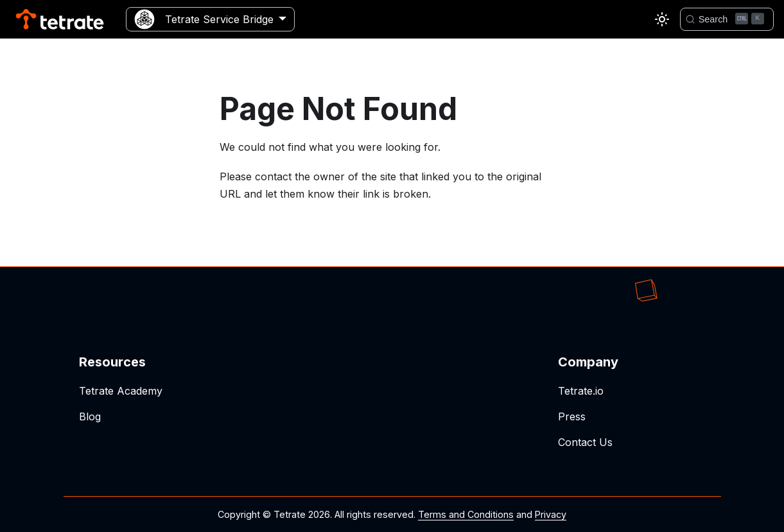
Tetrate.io (581, 391)
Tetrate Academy (121, 391)
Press (572, 416)
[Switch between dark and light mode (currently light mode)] (662, 19)
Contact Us (585, 442)
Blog (90, 416)
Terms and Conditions (466, 514)
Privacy (551, 514)
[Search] (727, 19)
